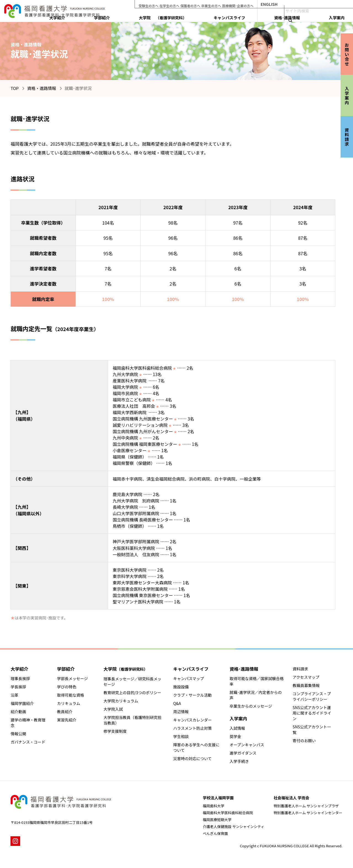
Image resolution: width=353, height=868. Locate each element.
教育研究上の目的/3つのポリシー (132, 693)
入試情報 (237, 728)
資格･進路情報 (306, 16)
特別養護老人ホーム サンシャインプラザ (306, 806)
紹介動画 (18, 712)
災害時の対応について (192, 758)
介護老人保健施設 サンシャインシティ (233, 826)
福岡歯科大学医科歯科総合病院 (228, 813)
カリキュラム (69, 703)
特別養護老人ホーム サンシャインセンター (308, 813)
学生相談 (181, 736)
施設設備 (181, 687)
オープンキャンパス (247, 745)
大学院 (222, 16)
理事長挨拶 (20, 678)
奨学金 (235, 736)
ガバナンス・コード (28, 742)
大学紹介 (159, 16)
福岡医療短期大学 (217, 820)
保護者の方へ (204, 4)
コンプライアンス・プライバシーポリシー (312, 696)
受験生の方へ (159, 4)
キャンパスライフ (268, 16)
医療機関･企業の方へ (255, 4)
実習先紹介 (67, 720)
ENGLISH (287, 4)
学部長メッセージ (73, 678)
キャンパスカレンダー (192, 720)
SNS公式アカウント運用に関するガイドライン (312, 713)
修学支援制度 (115, 731)
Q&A (177, 703)
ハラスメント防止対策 (192, 728)
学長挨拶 (18, 687)
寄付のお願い (304, 741)
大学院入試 (113, 709)
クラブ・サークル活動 (192, 695)
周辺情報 (181, 712)
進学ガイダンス (243, 753)
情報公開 (18, 734)
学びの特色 (67, 687)
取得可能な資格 (71, 695)
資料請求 (300, 669)
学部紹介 (184, 16)
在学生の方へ (181, 4)
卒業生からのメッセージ (251, 706)
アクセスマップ (306, 677)
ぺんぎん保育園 (215, 833)
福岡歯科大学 (213, 806)
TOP (14, 88)
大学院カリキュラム (121, 701)
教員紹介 (65, 712)
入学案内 (336, 16)
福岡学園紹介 (22, 703)
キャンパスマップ (189, 678)
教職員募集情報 (306, 685)
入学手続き (239, 761)
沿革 (14, 695)
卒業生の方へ (226, 4)
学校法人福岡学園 (218, 798)
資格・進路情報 (42, 88)
